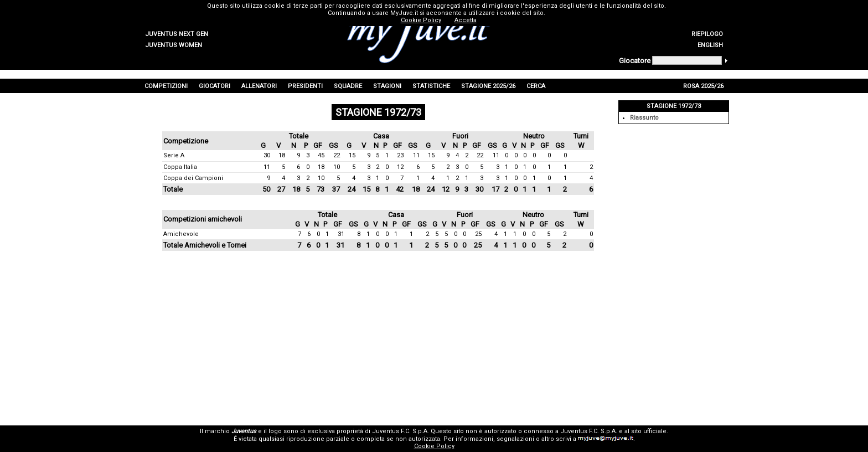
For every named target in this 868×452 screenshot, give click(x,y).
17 (495, 189)
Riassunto (644, 118)
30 (267, 155)
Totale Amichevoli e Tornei (205, 245)
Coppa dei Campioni (193, 178)
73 (321, 189)
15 (352, 155)
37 (336, 189)
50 (266, 189)
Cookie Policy (434, 446)
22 (337, 155)
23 (400, 155)
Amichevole (181, 234)
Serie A (174, 155)
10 (337, 167)
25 (478, 234)
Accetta (466, 20)
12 (400, 167)
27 (281, 189)
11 (416, 155)
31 (341, 234)
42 (400, 189)
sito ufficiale (649, 431)
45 (321, 155)
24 (352, 189)
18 (282, 155)
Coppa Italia (180, 167)
